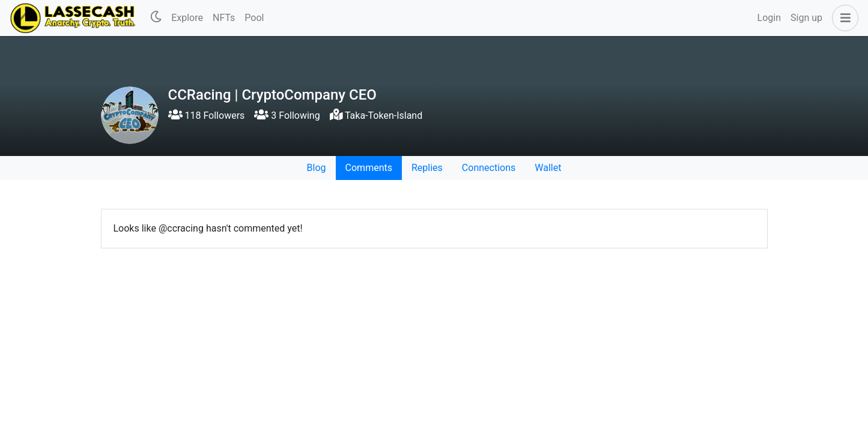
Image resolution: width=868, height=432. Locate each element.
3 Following (287, 115)
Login (769, 18)
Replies (427, 168)
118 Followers (207, 115)
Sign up (806, 18)
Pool (254, 18)
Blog (317, 168)
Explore (187, 18)
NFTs (224, 18)
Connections (489, 168)
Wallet (548, 168)
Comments (369, 168)
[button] (843, 18)
